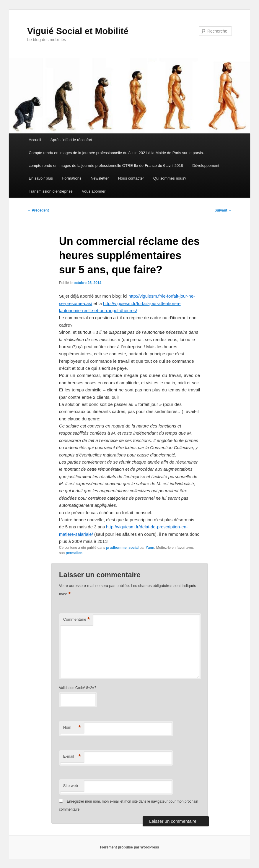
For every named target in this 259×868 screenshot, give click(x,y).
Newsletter (100, 178)
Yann (150, 548)
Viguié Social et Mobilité (78, 31)
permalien (74, 553)
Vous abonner (94, 191)
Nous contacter (131, 178)
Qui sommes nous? (170, 178)
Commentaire (77, 620)
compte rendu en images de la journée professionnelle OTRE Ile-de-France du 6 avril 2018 (106, 166)
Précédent (38, 210)
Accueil (35, 140)
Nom (72, 728)
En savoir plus (41, 178)
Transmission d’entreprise (51, 191)
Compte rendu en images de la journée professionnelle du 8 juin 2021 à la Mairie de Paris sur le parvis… (118, 153)
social (133, 548)
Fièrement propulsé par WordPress (130, 847)
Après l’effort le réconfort (71, 140)
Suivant (223, 210)
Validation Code (71, 688)
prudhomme (116, 548)
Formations (72, 178)
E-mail (72, 757)
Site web (71, 786)
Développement (206, 166)
